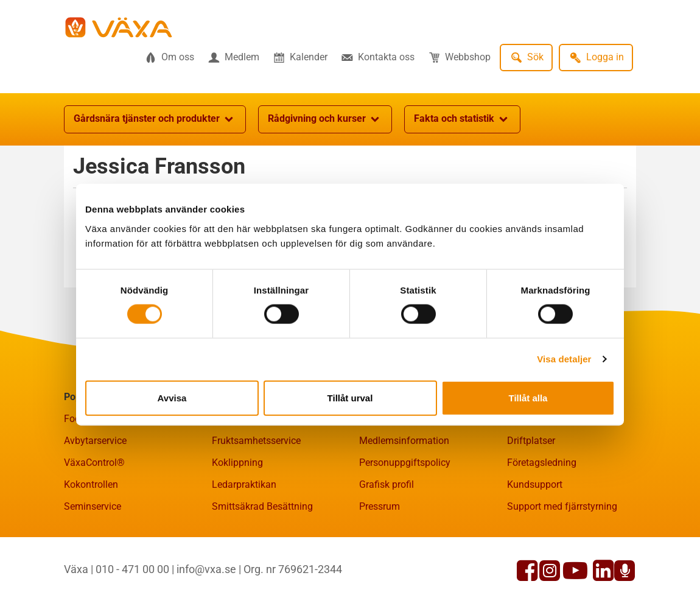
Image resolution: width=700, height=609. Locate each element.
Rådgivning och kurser (325, 119)
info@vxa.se (206, 569)
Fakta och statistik (462, 119)
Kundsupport (535, 484)
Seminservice (93, 506)
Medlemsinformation (404, 441)
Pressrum (380, 506)
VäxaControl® (94, 463)
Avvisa (172, 397)
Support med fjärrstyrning (562, 506)
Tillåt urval (350, 397)
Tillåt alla (528, 397)
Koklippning (237, 463)
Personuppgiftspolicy (405, 463)
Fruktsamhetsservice (256, 441)
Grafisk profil (387, 484)
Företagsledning (542, 463)
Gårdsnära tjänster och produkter (155, 119)
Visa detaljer (564, 359)
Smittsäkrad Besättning (262, 506)
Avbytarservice (95, 441)
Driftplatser (531, 441)
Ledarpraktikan (244, 484)
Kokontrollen (91, 484)
